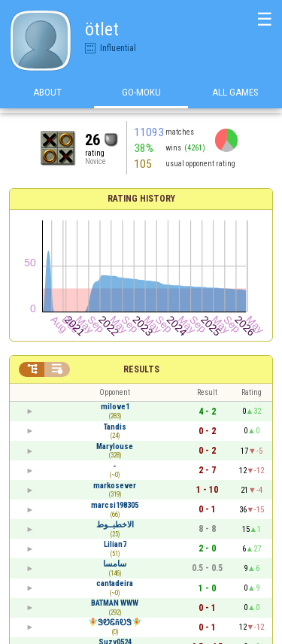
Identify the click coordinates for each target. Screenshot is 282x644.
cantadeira (115, 583)
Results (141, 369)
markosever (115, 486)
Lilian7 (115, 544)
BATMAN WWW (115, 603)
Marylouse (115, 447)
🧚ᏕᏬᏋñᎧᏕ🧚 (115, 623)
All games (235, 97)
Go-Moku (141, 97)
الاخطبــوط (115, 525)
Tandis (115, 427)
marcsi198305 (115, 505)
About (47, 97)
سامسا (115, 564)
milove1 (115, 407)
